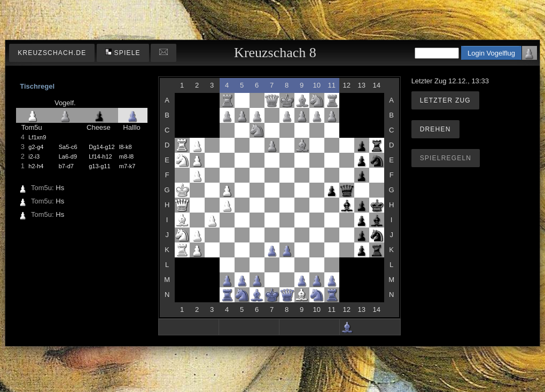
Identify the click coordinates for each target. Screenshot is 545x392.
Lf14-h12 (100, 156)
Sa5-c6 (68, 147)
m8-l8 (127, 156)
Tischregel (37, 86)
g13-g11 (99, 166)
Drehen (435, 129)
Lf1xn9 (37, 137)
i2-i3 (34, 156)
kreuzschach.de (52, 53)
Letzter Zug (445, 100)
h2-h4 (36, 166)
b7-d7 (66, 166)
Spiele (123, 53)
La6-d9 (68, 156)
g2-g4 (36, 147)
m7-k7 (127, 166)
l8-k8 (126, 147)
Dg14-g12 (102, 147)
